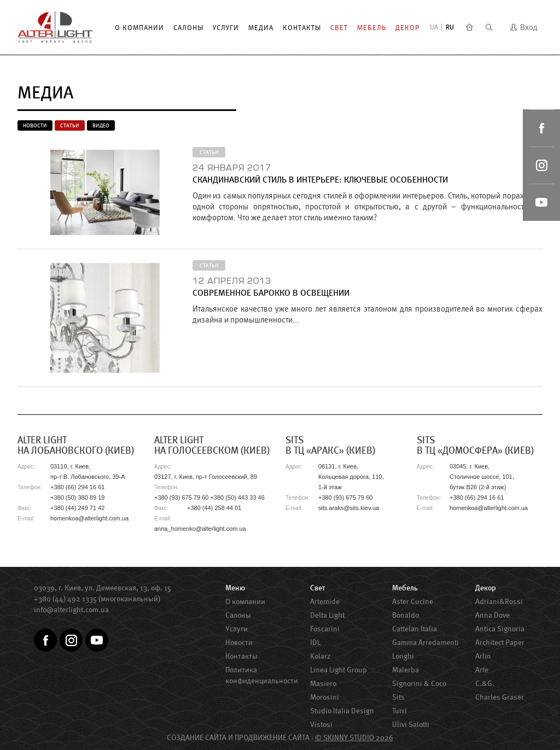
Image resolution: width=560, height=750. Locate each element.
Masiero (323, 683)
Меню (235, 588)
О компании (139, 28)
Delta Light (327, 615)
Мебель (372, 28)
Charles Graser (500, 697)
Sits (398, 697)
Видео (101, 125)
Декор (407, 28)
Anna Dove (492, 615)
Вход (524, 27)
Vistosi (321, 724)
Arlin (483, 656)
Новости (35, 125)
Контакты (302, 28)
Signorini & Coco (419, 683)
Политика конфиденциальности (262, 675)
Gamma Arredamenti (425, 642)
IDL (315, 642)
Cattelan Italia (415, 629)
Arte (482, 670)
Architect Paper (500, 642)
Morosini (325, 697)
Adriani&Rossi (499, 601)
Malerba (406, 670)
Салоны (188, 28)
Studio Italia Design (342, 711)
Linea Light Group (339, 670)
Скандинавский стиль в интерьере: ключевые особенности (320, 180)
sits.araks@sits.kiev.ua (349, 508)
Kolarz (320, 656)
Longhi (403, 656)
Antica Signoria (500, 629)
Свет (339, 28)
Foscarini (325, 629)
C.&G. (485, 683)
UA (434, 27)
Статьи (70, 125)
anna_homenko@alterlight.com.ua (200, 529)
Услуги (226, 28)
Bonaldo (406, 615)
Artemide (325, 601)
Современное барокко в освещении (271, 293)
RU (450, 27)
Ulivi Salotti (411, 724)
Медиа (261, 28)
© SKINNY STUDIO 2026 (354, 737)
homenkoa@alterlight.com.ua (89, 518)
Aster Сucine (413, 601)
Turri (399, 711)
